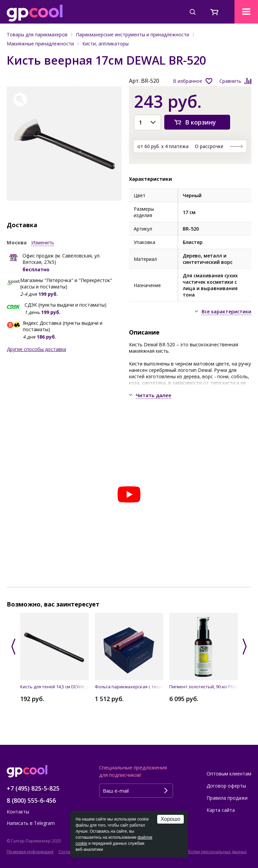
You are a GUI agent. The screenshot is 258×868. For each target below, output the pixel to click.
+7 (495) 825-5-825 (33, 788)
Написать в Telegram (31, 823)
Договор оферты (226, 786)
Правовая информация (30, 852)
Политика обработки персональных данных (202, 852)
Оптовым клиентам (229, 774)
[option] (64, 143)
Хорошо (170, 819)
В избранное (188, 81)
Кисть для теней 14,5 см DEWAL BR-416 (54, 687)
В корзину (201, 122)
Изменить (43, 242)
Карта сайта (221, 810)
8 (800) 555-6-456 (31, 800)
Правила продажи (227, 798)
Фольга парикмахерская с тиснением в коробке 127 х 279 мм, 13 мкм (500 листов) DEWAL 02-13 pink (129, 687)
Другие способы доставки (36, 349)
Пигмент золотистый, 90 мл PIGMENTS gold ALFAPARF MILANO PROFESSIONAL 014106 (204, 687)
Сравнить (230, 81)
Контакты (18, 812)
